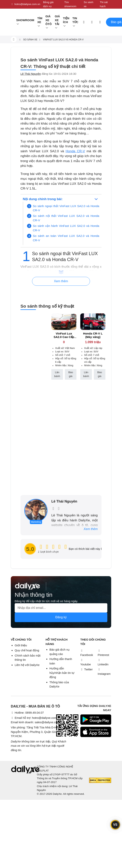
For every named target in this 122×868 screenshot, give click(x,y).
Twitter (86, 669)
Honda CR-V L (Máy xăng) (93, 335)
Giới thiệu (21, 645)
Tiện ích (66, 20)
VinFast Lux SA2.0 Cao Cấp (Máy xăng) (64, 337)
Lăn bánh (57, 374)
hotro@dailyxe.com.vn (25, 4)
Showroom (25, 20)
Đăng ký (61, 617)
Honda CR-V (75, 151)
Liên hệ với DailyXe (27, 665)
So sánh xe (89, 4)
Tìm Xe (40, 20)
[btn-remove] (74, 316)
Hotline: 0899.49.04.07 (27, 713)
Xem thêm (91, 529)
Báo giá (71, 374)
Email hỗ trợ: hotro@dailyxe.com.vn (36, 718)
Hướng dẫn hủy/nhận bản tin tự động (62, 673)
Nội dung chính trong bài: (43, 199)
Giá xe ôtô (49, 20)
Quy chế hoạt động (27, 650)
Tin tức (75, 20)
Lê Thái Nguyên (31, 74)
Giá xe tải (57, 20)
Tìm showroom (70, 4)
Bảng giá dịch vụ (48, 4)
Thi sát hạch (104, 4)
